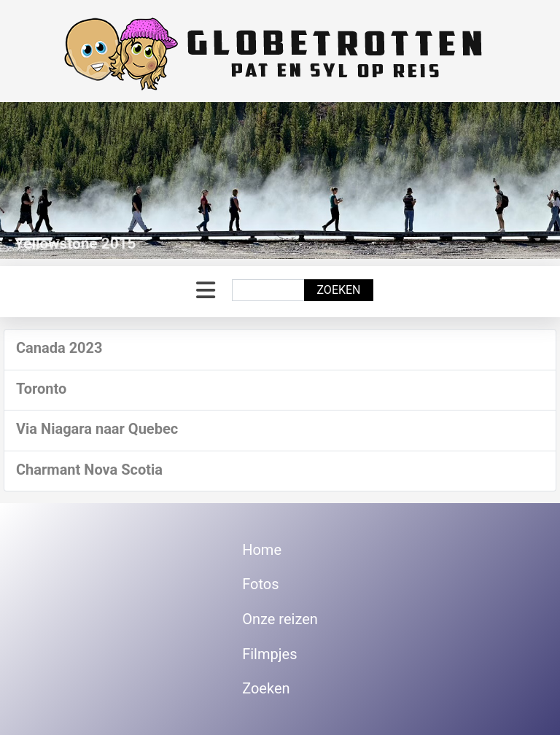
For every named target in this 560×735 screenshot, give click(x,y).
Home (262, 550)
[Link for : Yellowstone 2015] (280, 180)
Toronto (41, 389)
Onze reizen (280, 619)
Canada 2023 (59, 348)
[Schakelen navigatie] (206, 291)
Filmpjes (269, 654)
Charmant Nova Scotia (89, 470)
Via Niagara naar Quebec (97, 429)
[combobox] (268, 290)
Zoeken (338, 290)
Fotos (260, 584)
